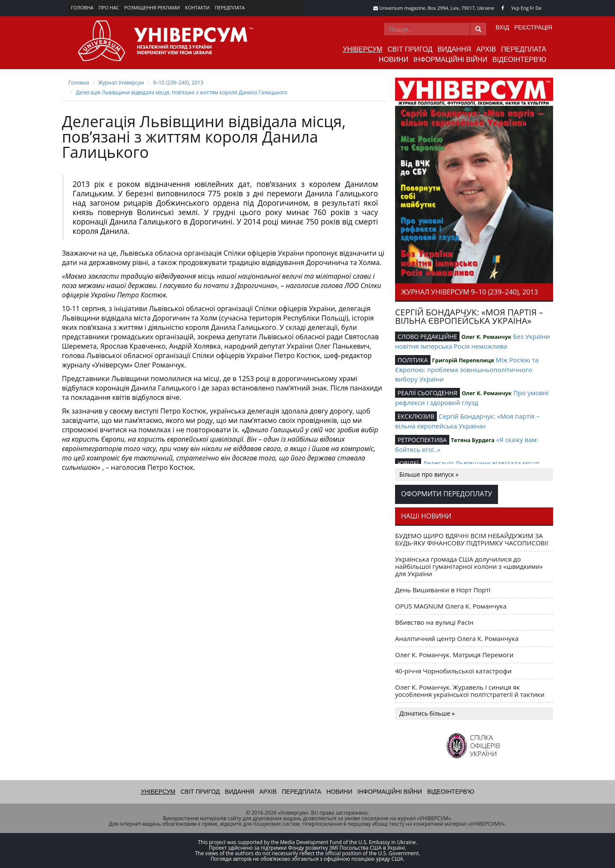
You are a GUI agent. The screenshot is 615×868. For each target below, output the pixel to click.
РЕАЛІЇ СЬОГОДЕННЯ (428, 393)
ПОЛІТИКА (413, 360)
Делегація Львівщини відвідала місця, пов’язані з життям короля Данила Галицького (182, 92)
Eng (525, 8)
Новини (394, 60)
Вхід (502, 27)
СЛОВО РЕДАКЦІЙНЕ (427, 336)
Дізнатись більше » (427, 713)
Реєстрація (533, 27)
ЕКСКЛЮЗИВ (416, 416)
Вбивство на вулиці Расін (434, 622)
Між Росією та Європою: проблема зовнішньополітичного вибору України (467, 369)
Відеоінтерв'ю (519, 60)
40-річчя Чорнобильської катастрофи (453, 671)
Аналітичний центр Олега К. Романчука (457, 638)
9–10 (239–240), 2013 (178, 83)
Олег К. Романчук (486, 337)
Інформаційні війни (450, 60)
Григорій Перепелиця (463, 360)
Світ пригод (410, 49)
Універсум (363, 49)
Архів (486, 49)
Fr (532, 8)
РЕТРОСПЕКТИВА (422, 440)
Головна (82, 7)
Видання (454, 49)
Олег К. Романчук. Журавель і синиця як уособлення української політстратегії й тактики (470, 691)
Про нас (109, 7)
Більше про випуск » (429, 474)
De (539, 8)
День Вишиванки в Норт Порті (443, 590)
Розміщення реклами (152, 7)
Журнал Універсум (121, 83)
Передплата (230, 7)
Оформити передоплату (447, 494)
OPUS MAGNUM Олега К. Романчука (451, 606)
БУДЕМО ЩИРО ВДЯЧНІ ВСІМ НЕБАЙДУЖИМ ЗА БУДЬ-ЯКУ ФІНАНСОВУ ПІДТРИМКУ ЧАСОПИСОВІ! (472, 539)
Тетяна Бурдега (473, 440)
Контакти (197, 7)
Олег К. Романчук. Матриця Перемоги (454, 655)
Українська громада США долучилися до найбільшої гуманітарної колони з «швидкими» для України (469, 566)
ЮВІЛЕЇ (408, 463)
